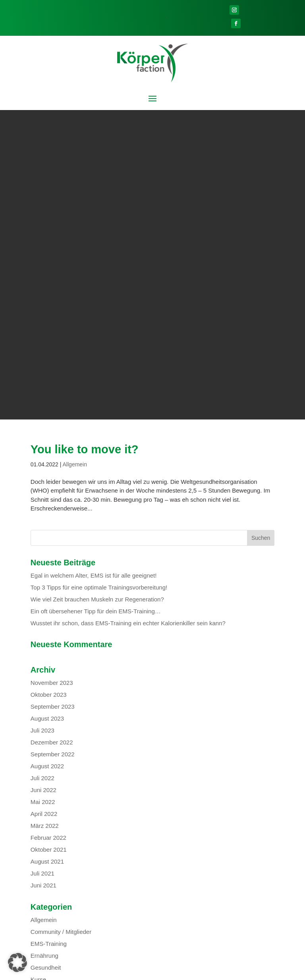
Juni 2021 (43, 576)
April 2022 (44, 504)
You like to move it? (85, 140)
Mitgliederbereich (129, 971)
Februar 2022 (48, 528)
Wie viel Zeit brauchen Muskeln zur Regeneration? (97, 290)
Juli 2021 (42, 564)
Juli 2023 (42, 421)
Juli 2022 (42, 469)
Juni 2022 (43, 480)
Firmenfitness (100, 927)
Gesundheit (46, 658)
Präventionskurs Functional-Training (78, 919)
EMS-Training (49, 634)
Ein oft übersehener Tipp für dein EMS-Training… (96, 302)
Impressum (209, 971)
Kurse (38, 670)
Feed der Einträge (54, 716)
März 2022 (45, 516)
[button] (17, 963)
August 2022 (47, 457)
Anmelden (44, 704)
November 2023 (52, 373)
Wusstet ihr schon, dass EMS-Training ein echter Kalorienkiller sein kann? (128, 314)
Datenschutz (173, 971)
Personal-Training (54, 927)
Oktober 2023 (49, 385)
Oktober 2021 (49, 540)
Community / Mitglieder (61, 622)
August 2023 (47, 409)
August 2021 (47, 552)
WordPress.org (50, 740)
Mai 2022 (43, 492)
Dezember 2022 (52, 433)
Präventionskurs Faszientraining (73, 911)
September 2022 (53, 445)
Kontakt (91, 971)
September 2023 (53, 397)
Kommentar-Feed (54, 728)
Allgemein (75, 155)
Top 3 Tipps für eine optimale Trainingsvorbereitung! (100, 278)
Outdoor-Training (94, 904)
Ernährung (44, 646)
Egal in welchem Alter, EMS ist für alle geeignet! (94, 266)
